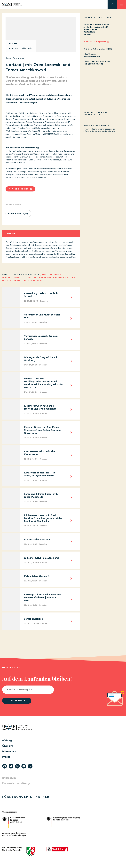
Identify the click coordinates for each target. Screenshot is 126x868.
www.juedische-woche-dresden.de (99, 129)
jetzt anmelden (17, 701)
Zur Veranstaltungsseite (95, 42)
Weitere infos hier (18, 189)
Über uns (8, 746)
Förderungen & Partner (26, 797)
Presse (6, 757)
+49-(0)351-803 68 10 (93, 64)
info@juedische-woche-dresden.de (99, 131)
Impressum (9, 778)
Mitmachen (9, 751)
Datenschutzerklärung (16, 783)
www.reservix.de (92, 57)
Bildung (7, 741)
